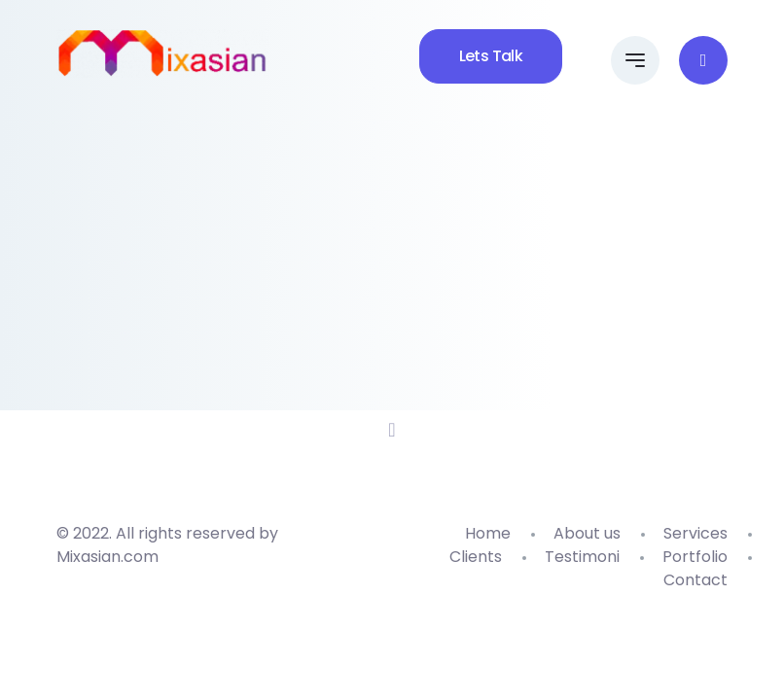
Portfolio (695, 557)
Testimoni (582, 557)
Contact (695, 580)
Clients (476, 557)
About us (587, 533)
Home (488, 533)
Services (695, 533)
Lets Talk (491, 56)
